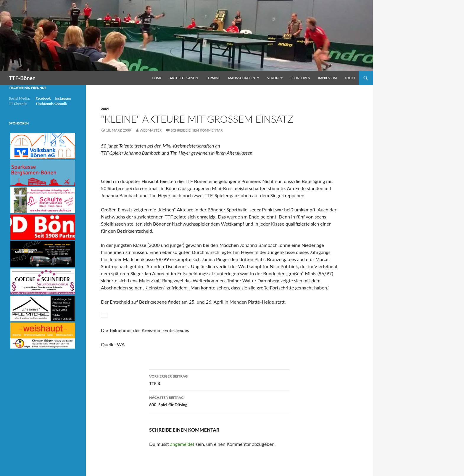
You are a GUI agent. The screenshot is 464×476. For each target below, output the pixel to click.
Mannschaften (242, 78)
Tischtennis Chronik (51, 104)
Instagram (63, 98)
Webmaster (151, 130)
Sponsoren (300, 78)
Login (350, 78)
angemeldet (182, 444)
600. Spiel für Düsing (219, 401)
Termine (213, 78)
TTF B (219, 379)
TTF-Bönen (22, 78)
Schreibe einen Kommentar (197, 130)
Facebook (43, 98)
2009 (105, 109)
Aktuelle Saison (184, 78)
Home (157, 78)
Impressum (327, 78)
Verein (273, 78)
